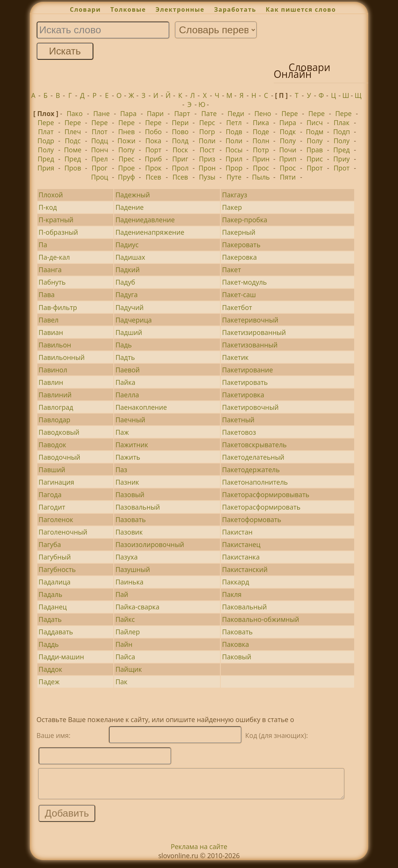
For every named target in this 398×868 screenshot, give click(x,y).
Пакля (232, 594)
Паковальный (245, 607)
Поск (180, 150)
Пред (342, 150)
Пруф (126, 177)
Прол (180, 168)
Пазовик (129, 532)
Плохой (51, 195)
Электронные (180, 9)
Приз (207, 159)
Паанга (50, 270)
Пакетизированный (254, 332)
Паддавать (56, 632)
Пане (102, 113)
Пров (73, 168)
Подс (73, 141)
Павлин (51, 382)
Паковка (236, 644)
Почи (288, 150)
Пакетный (238, 420)
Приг (180, 159)
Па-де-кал (54, 257)
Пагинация (56, 482)
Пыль (261, 177)
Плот (100, 132)
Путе (234, 177)
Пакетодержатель (251, 470)
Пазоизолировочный (150, 544)
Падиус (127, 245)
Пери (180, 122)
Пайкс (125, 619)
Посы (234, 150)
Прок (153, 168)
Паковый (237, 657)
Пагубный (55, 557)
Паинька (129, 582)
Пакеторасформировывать (266, 494)
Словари (85, 9)
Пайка (125, 382)
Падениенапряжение (150, 232)
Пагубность (57, 569)
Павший (52, 470)
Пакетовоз (239, 432)
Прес (127, 159)
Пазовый (130, 494)
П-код (48, 207)
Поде (261, 132)
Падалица (55, 582)
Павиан (51, 332)
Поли (207, 141)
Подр (46, 141)
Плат (46, 132)
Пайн (124, 644)
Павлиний (55, 395)
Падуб (125, 282)
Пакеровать (241, 245)
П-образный (58, 232)
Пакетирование (248, 370)
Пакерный (239, 232)
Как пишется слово (301, 9)
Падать (50, 619)
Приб (153, 159)
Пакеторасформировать (261, 507)
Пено (263, 113)
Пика (261, 122)
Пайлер (127, 632)
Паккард (236, 582)
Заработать (235, 9)
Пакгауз (235, 195)
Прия (46, 168)
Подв (234, 132)
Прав (315, 150)
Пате (209, 113)
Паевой (127, 370)
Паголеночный (63, 532)
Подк (288, 132)
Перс (207, 122)
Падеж (49, 682)
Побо (153, 132)
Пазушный (132, 569)
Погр (207, 132)
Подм (314, 132)
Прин (261, 159)
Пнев (127, 132)
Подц (100, 141)
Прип (288, 159)
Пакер (232, 207)
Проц (100, 177)
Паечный (130, 420)
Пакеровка (240, 257)
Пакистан (237, 532)
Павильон (55, 345)
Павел (49, 320)
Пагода (50, 494)
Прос (261, 168)
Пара (128, 113)
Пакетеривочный (250, 320)
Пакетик (235, 357)
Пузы (207, 177)
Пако (74, 113)
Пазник (127, 482)
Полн (261, 141)
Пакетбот (237, 307)
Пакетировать (245, 382)
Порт (153, 150)
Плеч (73, 132)
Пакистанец (241, 544)
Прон (207, 168)
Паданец (53, 607)
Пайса (125, 657)
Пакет (232, 270)
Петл (234, 122)
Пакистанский (245, 569)
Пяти (288, 177)
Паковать (238, 632)
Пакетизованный (250, 345)
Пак (121, 682)
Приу (342, 159)
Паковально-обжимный (261, 619)
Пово (180, 132)
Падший (129, 332)
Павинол (53, 370)
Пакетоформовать (252, 519)
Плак (342, 122)
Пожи (127, 141)
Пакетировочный (251, 407)
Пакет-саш (239, 294)
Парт (182, 113)
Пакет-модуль (245, 282)
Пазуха (126, 557)
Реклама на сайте (199, 852)
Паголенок (56, 519)
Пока (153, 141)
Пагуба (50, 544)
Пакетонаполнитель (255, 482)
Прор (234, 168)
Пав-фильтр (58, 307)
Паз (121, 470)
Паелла (127, 395)
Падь (123, 345)
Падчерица (133, 320)
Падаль (50, 594)
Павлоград (56, 407)
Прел (100, 159)
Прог (100, 168)
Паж (122, 432)
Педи (236, 113)
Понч (100, 150)
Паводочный (59, 457)
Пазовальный (138, 507)
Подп (341, 132)
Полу (288, 141)
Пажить (128, 457)
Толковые (128, 9)
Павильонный (62, 357)
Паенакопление (141, 407)
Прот (314, 168)
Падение (129, 207)
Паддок (50, 669)
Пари (155, 113)
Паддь (49, 644)
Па (43, 245)
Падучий (129, 307)
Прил (234, 159)
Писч (315, 122)
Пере (290, 113)
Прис (315, 159)
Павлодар (54, 420)
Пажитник (132, 445)
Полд (180, 141)
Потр (261, 150)
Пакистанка (241, 557)
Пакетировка (243, 395)
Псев (153, 177)
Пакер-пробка (245, 220)
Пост (207, 150)
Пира (288, 122)
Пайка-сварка (137, 607)
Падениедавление (145, 220)
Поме (73, 150)
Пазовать (130, 519)
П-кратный (56, 220)
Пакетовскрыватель (255, 445)
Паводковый (59, 432)
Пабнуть (52, 282)
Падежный (132, 195)
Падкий (127, 270)
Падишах (130, 257)
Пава (46, 294)
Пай (122, 594)
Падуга (126, 294)
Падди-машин (61, 657)
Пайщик (129, 669)
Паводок (52, 445)
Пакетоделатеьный (253, 457)
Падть (125, 357)
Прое (127, 168)
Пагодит (52, 507)
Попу (126, 150)
